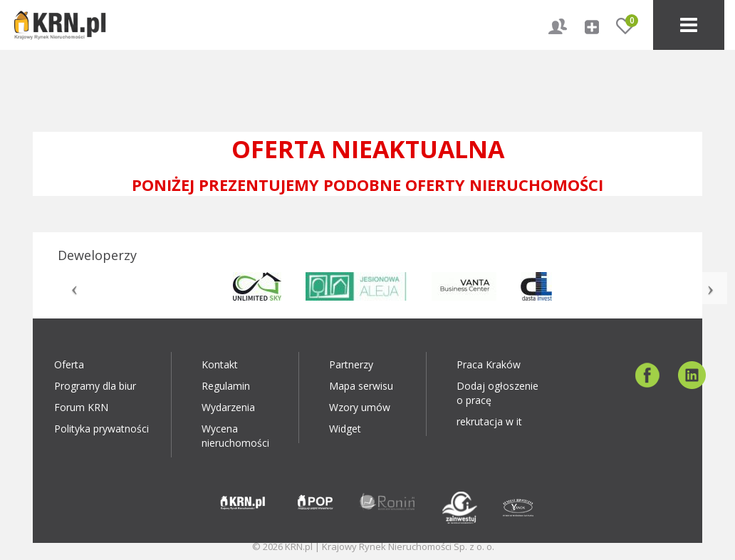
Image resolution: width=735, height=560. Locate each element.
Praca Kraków (489, 364)
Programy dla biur (95, 386)
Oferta (69, 364)
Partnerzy (351, 364)
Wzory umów (360, 407)
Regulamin (226, 386)
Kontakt (220, 364)
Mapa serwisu (361, 386)
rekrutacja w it (489, 421)
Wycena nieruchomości (235, 436)
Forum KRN (81, 407)
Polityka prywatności (101, 429)
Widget (345, 429)
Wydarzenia (228, 407)
